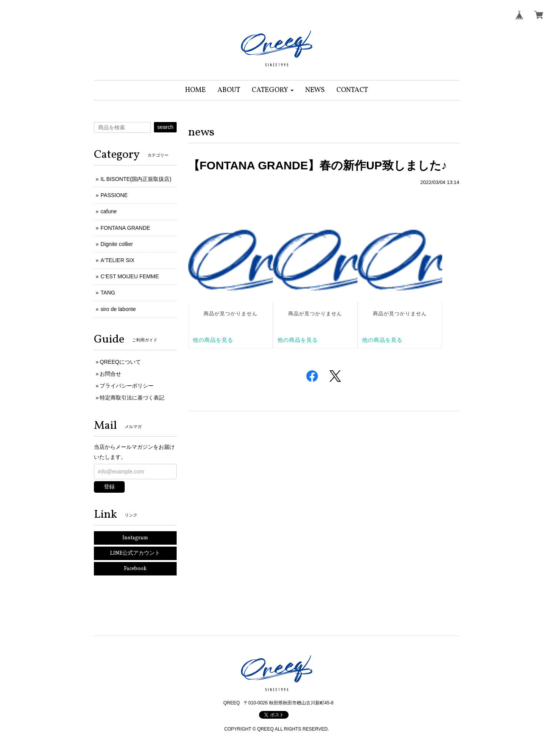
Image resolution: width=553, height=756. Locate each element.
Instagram (135, 538)
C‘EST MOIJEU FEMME (129, 276)
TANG (108, 293)
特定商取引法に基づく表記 (132, 398)
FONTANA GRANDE (125, 228)
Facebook (135, 569)
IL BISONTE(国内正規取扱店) (136, 179)
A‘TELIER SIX (117, 260)
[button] (273, 90)
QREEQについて (120, 362)
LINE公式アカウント (135, 553)
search (165, 127)
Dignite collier (117, 244)
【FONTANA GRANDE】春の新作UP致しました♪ (318, 165)
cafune (109, 211)
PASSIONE (114, 195)
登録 (109, 487)
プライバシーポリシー (127, 386)
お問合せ (110, 374)
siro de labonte (118, 309)
